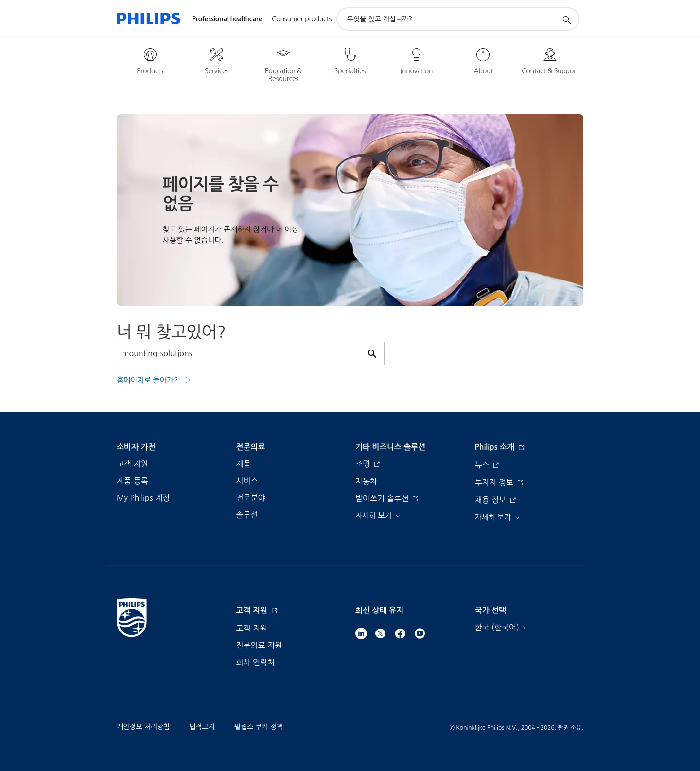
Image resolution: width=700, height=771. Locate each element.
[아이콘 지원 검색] (566, 19)
